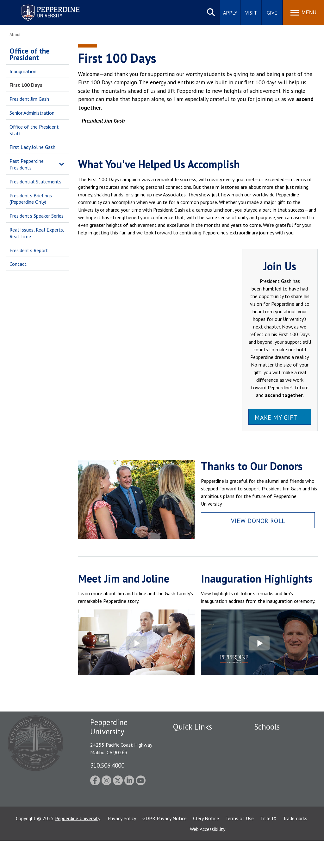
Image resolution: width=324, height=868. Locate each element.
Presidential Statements (35, 182)
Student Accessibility (195, 750)
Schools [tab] (267, 727)
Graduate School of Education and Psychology (282, 782)
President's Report (29, 250)
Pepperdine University (78, 846)
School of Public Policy (278, 803)
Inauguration (23, 71)
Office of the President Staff (34, 130)
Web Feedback (188, 816)
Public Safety (187, 739)
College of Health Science (282, 814)
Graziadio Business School (282, 761)
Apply (230, 13)
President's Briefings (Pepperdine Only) (31, 199)
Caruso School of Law (278, 750)
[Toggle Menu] (303, 13)
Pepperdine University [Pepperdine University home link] (43, 6)
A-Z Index (183, 794)
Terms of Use (240, 846)
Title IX (268, 846)
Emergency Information (198, 761)
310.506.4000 (107, 765)
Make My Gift (276, 417)
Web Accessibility (208, 856)
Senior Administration (32, 113)
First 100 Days (26, 85)
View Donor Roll (258, 521)
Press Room (186, 805)
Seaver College (270, 739)
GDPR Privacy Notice (165, 846)
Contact (18, 264)
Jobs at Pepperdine (193, 772)
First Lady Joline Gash (32, 147)
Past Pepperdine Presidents (27, 164)
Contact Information (195, 783)
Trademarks (295, 846)
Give (272, 13)
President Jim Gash (29, 99)
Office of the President (30, 54)
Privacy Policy (122, 846)
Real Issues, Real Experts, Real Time (37, 233)
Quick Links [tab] (193, 727)
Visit (251, 13)
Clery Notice (206, 846)
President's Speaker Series (37, 216)
